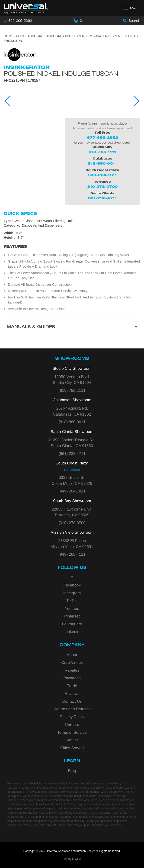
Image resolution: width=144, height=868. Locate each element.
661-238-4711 (102, 198)
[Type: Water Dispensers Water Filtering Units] (72, 221)
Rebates (72, 670)
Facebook (72, 585)
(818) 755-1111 (72, 390)
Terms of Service (72, 732)
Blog (72, 771)
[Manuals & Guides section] (72, 327)
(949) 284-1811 (72, 491)
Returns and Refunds (72, 709)
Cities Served (72, 748)
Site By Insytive (72, 859)
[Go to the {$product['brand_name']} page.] (20, 54)
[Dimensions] (72, 235)
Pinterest (72, 616)
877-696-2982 (102, 137)
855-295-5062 (60, 804)
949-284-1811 (102, 175)
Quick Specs (20, 213)
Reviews (72, 694)
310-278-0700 (102, 186)
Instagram (72, 593)
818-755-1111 (102, 152)
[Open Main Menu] (132, 8)
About (72, 655)
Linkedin (72, 632)
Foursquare (72, 624)
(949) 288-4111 (72, 554)
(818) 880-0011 (72, 422)
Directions (72, 470)
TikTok (72, 601)
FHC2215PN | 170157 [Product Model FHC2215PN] (22, 81)
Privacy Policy (72, 717)
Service (72, 740)
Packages (72, 678)
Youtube (72, 609)
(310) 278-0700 (72, 523)
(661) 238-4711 (72, 454)
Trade (72, 686)
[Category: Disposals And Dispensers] (72, 226)
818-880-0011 (102, 163)
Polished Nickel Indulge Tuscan (61, 73)
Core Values (72, 663)
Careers (72, 725)
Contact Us (72, 701)
